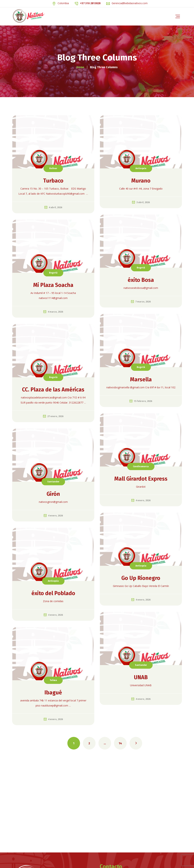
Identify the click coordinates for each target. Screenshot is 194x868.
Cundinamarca (141, 466)
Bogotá (141, 268)
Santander (53, 482)
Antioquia (141, 168)
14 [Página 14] (120, 743)
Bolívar (53, 168)
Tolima (53, 680)
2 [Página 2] (89, 743)
